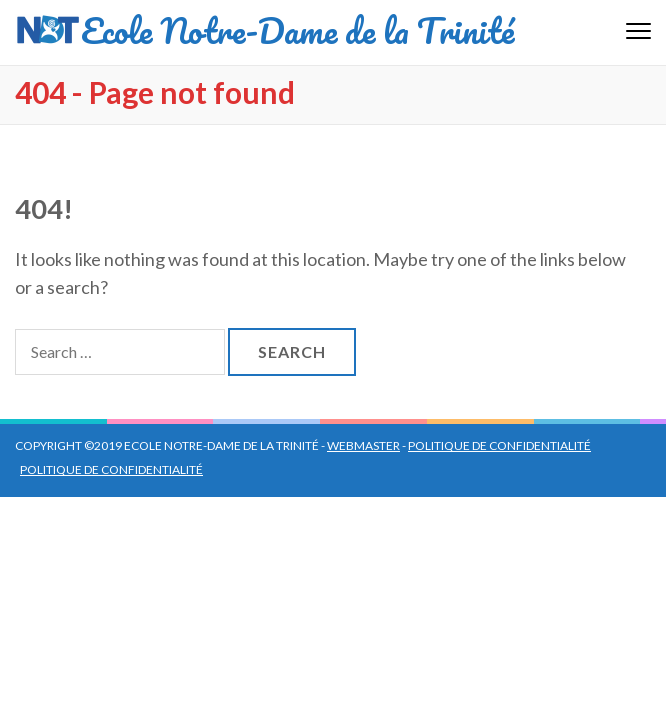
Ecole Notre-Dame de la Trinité (297, 30)
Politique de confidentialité (499, 445)
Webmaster (363, 445)
